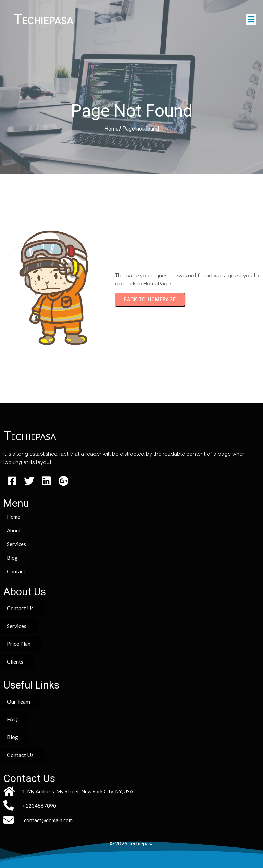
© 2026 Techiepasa (132, 843)
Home (112, 129)
